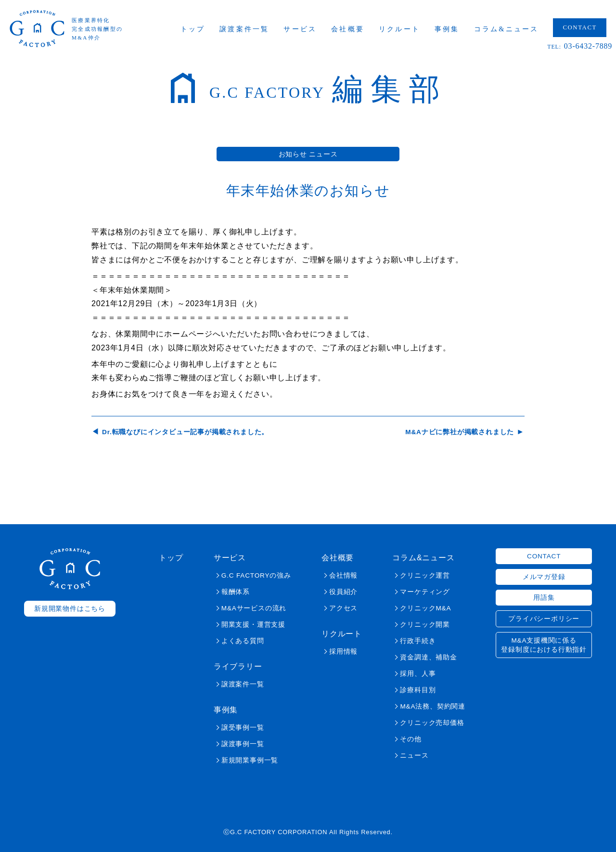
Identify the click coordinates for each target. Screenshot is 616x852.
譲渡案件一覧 (244, 29)
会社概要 (348, 29)
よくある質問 (243, 641)
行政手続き (418, 641)
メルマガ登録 (544, 577)
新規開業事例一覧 (250, 760)
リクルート (399, 29)
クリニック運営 (425, 575)
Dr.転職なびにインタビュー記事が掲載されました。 (185, 432)
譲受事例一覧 (243, 728)
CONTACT (580, 27)
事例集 (447, 29)
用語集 (544, 598)
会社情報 (343, 575)
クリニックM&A (425, 608)
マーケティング (425, 592)
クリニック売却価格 (432, 723)
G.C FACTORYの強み (256, 575)
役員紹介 (343, 592)
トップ (193, 29)
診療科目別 (418, 690)
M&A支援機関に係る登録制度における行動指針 (544, 645)
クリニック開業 (425, 625)
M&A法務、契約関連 (432, 706)
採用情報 (343, 652)
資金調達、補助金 (428, 657)
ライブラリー (238, 666)
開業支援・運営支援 (253, 625)
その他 (411, 739)
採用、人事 (418, 674)
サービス (300, 29)
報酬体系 (236, 592)
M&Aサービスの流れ (254, 608)
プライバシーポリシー (544, 619)
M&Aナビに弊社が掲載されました (460, 432)
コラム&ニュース (507, 29)
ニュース (414, 755)
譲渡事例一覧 (243, 744)
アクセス (343, 608)
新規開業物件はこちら (70, 609)
